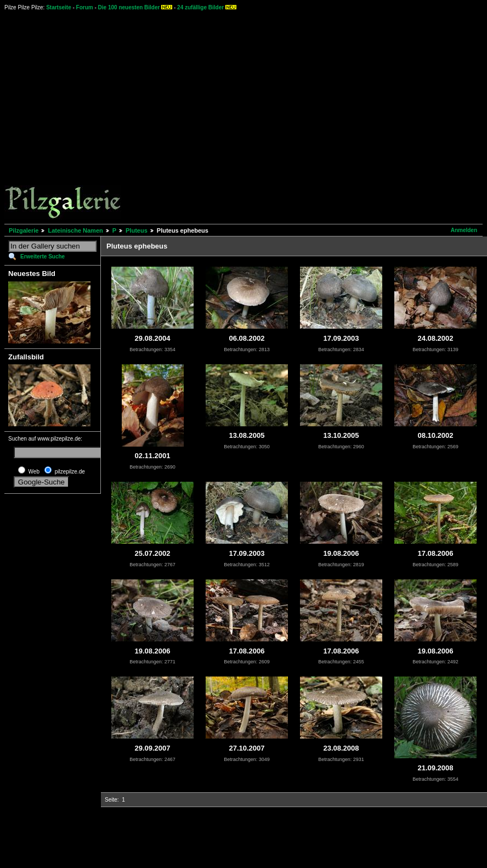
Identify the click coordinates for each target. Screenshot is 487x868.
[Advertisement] (103, 117)
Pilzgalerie (24, 230)
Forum (85, 7)
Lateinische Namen (75, 230)
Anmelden (464, 230)
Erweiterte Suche (43, 257)
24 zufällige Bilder (200, 7)
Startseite (59, 7)
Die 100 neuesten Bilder (129, 7)
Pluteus (137, 230)
